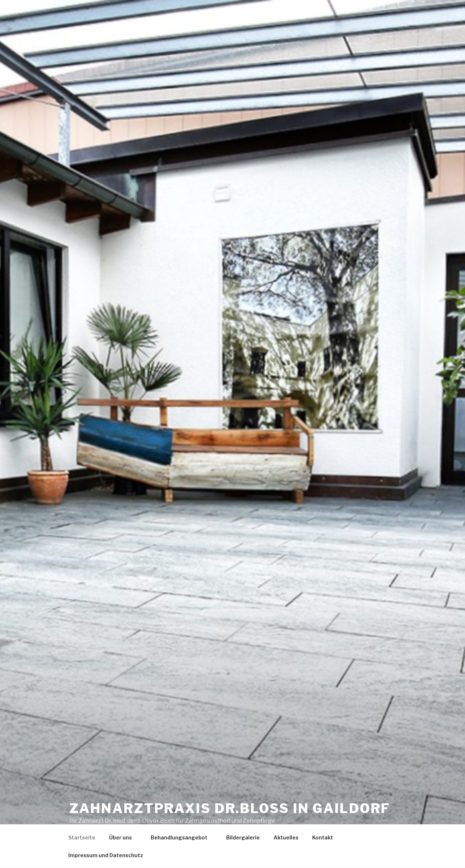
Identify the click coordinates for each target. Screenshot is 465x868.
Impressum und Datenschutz (106, 855)
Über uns (124, 837)
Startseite (82, 837)
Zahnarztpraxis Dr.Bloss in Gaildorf (230, 808)
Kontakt (323, 837)
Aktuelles (286, 837)
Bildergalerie (243, 837)
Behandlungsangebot (182, 837)
